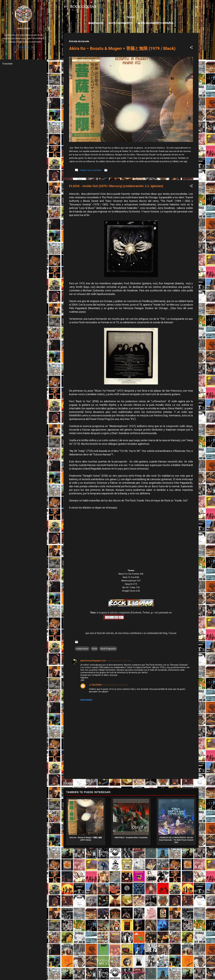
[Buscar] (197, 8)
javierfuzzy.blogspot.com (93, 661)
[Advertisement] (131, 871)
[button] (191, 48)
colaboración (82, 649)
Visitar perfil (24, 47)
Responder (86, 700)
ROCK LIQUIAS (83, 7)
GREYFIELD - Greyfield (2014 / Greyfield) (131, 838)
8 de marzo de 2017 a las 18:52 (119, 661)
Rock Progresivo (121, 23)
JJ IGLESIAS (95, 685)
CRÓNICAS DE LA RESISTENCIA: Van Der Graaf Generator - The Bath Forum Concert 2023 (176, 840)
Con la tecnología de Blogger (131, 973)
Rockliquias (23, 28)
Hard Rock (96, 23)
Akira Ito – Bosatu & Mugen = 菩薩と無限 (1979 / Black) (122, 48)
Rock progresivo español (156, 23)
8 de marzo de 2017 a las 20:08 (115, 685)
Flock (94, 649)
